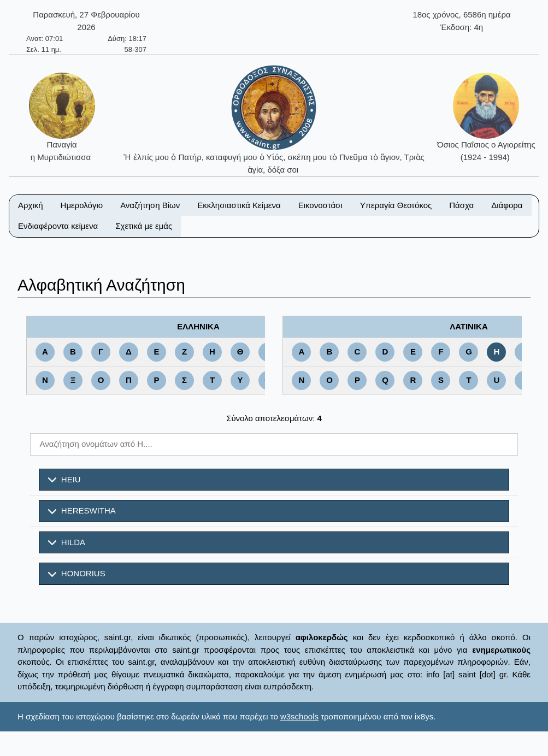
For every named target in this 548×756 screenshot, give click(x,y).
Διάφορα (507, 205)
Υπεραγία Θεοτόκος (396, 205)
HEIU (64, 480)
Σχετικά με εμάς (144, 226)
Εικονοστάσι (320, 205)
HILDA (67, 542)
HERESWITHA (82, 511)
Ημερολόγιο (82, 205)
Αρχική (31, 205)
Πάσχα (461, 205)
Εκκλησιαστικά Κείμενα (239, 205)
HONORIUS (76, 574)
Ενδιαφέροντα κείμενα (58, 226)
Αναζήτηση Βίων (150, 205)
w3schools (299, 716)
